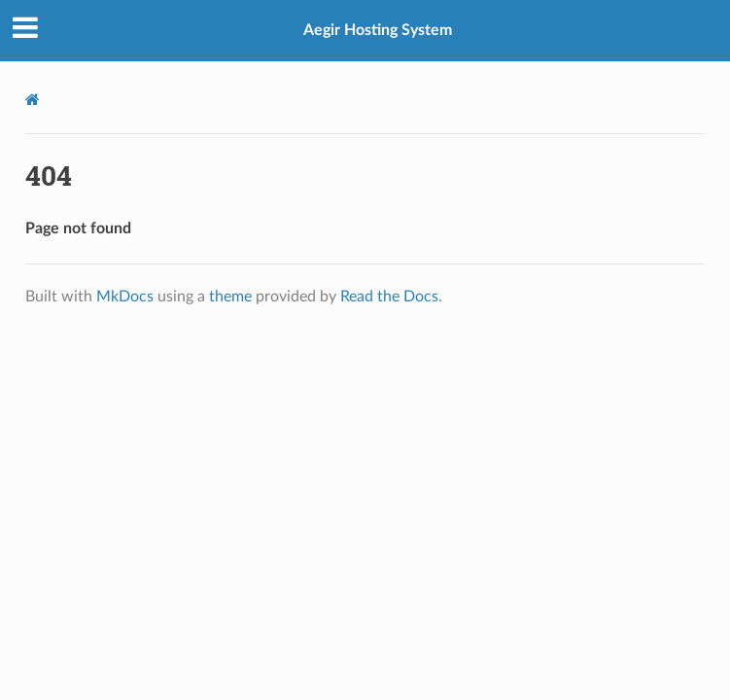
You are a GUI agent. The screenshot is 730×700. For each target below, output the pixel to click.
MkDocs (125, 297)
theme (230, 297)
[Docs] (33, 100)
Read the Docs (389, 297)
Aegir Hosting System (378, 30)
